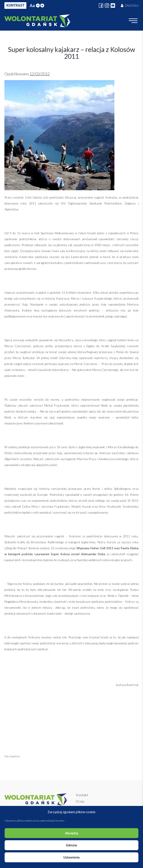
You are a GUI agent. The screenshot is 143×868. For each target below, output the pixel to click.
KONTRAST (15, 5)
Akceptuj (71, 833)
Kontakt (82, 795)
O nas (80, 801)
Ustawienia (71, 857)
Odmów (71, 845)
